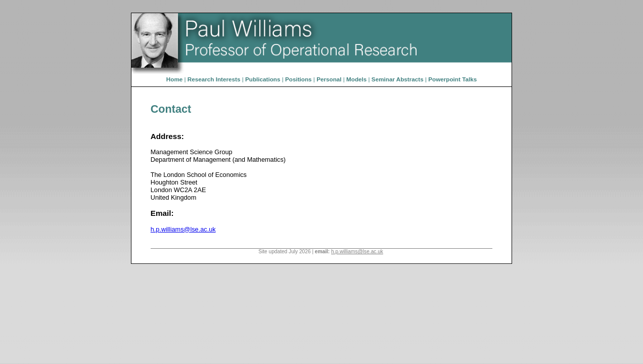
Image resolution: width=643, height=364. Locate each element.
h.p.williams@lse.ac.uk (183, 229)
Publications (263, 79)
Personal (329, 79)
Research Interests (214, 79)
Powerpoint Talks (452, 79)
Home (174, 79)
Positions (298, 79)
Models (356, 79)
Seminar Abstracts (398, 79)
